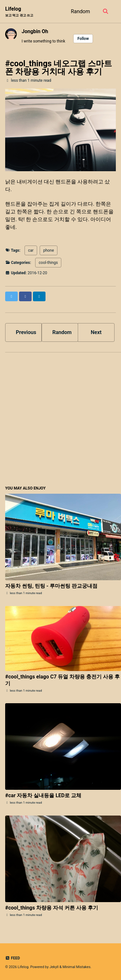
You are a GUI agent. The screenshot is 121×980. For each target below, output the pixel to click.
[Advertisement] (60, 418)
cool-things (48, 263)
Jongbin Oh (35, 31)
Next (96, 332)
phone (49, 250)
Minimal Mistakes (77, 967)
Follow (83, 39)
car (31, 250)
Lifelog (19, 12)
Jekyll (54, 967)
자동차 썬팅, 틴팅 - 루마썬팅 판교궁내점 (51, 586)
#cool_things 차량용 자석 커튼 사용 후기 (52, 908)
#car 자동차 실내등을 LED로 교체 (43, 795)
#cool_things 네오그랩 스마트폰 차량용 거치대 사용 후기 (59, 68)
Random (80, 11)
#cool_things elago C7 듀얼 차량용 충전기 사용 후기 (62, 680)
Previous (26, 332)
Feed (13, 958)
